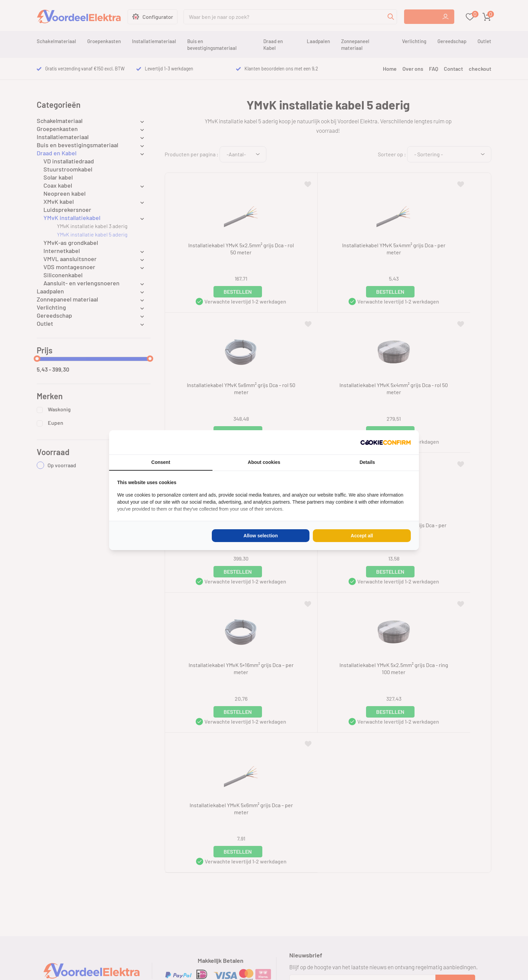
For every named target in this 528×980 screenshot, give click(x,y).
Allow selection (261, 536)
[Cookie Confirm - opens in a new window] (386, 442)
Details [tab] (367, 462)
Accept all (362, 536)
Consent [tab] (161, 462)
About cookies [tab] (264, 462)
